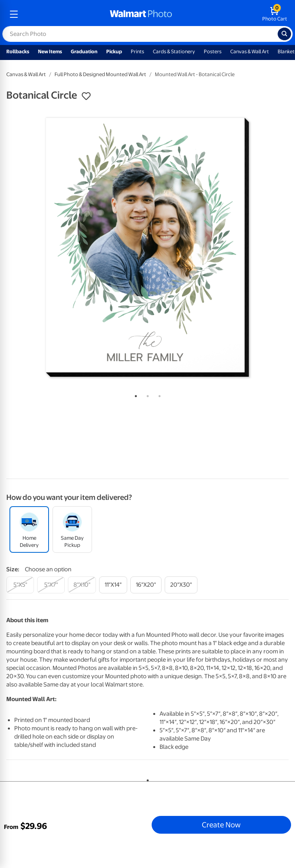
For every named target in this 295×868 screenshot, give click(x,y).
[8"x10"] (82, 585)
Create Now (221, 825)
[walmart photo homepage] (141, 14)
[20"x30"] (181, 585)
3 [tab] (158, 395)
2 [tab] (146, 395)
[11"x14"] (113, 585)
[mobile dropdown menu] (14, 14)
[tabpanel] (147, 247)
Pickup (114, 51)
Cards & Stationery (174, 51)
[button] (86, 96)
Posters (213, 51)
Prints (137, 51)
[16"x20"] (146, 585)
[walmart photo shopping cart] (275, 14)
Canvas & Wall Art (250, 51)
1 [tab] (134, 395)
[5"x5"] (20, 585)
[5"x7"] (51, 585)
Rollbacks (18, 51)
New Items (50, 51)
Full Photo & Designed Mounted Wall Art (100, 74)
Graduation (84, 51)
